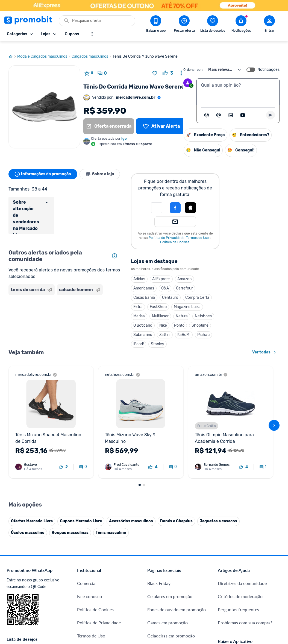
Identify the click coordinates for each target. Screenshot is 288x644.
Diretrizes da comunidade (242, 464)
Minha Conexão (92, 602)
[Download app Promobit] (156, 25)
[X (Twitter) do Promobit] (241, 577)
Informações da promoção (44, 168)
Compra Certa (200, 291)
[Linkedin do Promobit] (271, 577)
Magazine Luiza (190, 300)
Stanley (161, 337)
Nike (166, 319)
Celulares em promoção (170, 477)
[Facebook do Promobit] (225, 577)
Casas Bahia (147, 291)
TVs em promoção (164, 543)
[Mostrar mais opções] (92, 34)
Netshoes (206, 310)
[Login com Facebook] (178, 201)
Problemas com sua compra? (245, 503)
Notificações (268, 63)
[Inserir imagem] (231, 109)
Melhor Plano (90, 576)
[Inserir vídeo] (243, 109)
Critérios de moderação (240, 477)
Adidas (142, 272)
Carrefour (187, 282)
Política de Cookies (178, 236)
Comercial (87, 464)
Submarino (146, 328)
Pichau (206, 328)
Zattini (168, 328)
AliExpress (164, 272)
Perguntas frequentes (238, 490)
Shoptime (203, 319)
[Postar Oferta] (184, 25)
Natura (185, 310)
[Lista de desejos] (161, 120)
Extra (141, 300)
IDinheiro (86, 562)
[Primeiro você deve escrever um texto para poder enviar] (271, 109)
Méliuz (83, 589)
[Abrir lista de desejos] (213, 25)
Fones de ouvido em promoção (177, 490)
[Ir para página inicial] (13, 50)
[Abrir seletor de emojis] (207, 109)
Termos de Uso (200, 231)
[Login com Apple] (193, 201)
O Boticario (146, 319)
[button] (160, 201)
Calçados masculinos (92, 50)
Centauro (173, 291)
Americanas (147, 282)
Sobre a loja (102, 168)
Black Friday (159, 464)
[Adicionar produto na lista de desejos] (155, 67)
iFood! (142, 337)
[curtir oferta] (168, 67)
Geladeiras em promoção (171, 516)
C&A (168, 282)
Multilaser (163, 310)
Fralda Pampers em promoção (176, 530)
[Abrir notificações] (241, 25)
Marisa (142, 310)
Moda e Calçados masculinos (44, 50)
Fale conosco (89, 477)
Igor (125, 132)
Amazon (187, 272)
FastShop (161, 300)
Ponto (182, 319)
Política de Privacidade (170, 231)
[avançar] (274, 362)
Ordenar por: (193, 63)
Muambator (88, 615)
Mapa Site (87, 530)
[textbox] (238, 85)
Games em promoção (167, 503)
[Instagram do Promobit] (256, 577)
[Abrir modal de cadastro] (269, 25)
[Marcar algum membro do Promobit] (219, 109)
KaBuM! (187, 328)
